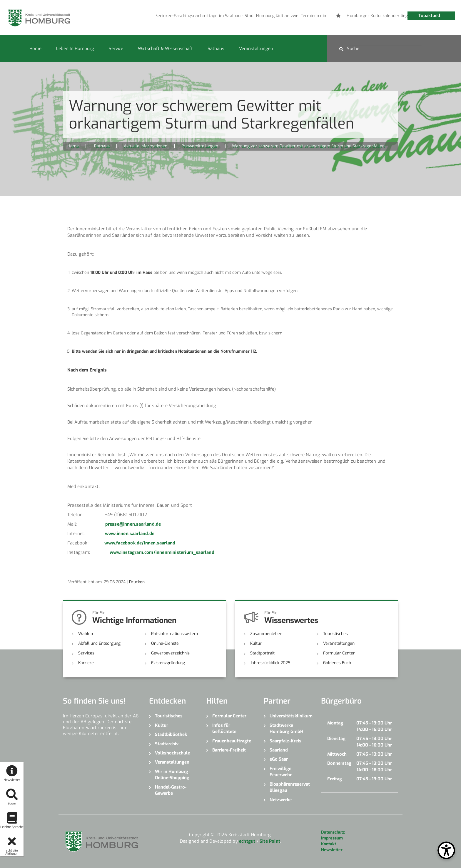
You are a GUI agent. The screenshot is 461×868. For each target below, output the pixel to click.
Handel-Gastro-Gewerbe (171, 790)
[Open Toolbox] (446, 850)
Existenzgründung (168, 663)
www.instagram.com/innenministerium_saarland (162, 552)
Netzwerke (281, 800)
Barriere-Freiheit (229, 750)
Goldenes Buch (337, 663)
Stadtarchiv (167, 744)
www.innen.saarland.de (130, 534)
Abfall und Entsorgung (99, 643)
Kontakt (329, 844)
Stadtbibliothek (171, 734)
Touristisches (335, 634)
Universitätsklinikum (291, 716)
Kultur (256, 643)
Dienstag (336, 739)
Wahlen (86, 634)
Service (116, 49)
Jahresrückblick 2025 (270, 663)
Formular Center (339, 653)
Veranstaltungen (256, 49)
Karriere (86, 663)
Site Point (270, 841)
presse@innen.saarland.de (133, 524)
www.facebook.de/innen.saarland (140, 543)
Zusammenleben (266, 634)
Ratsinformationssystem (174, 634)
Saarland (279, 750)
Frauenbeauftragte (232, 741)
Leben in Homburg (75, 49)
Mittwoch (337, 754)
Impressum (332, 838)
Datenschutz (333, 832)
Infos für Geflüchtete (224, 728)
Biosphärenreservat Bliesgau (290, 787)
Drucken (137, 582)
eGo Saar (279, 759)
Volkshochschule (172, 753)
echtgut (247, 841)
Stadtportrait (262, 653)
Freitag (335, 779)
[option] (218, 16)
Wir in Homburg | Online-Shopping (173, 775)
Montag (335, 723)
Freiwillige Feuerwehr (281, 772)
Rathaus (216, 49)
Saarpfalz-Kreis (285, 741)
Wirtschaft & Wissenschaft (165, 49)
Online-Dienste (165, 643)
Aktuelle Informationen (146, 146)
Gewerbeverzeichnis (170, 653)
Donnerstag (339, 763)
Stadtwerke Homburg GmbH (287, 728)
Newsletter (332, 850)
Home (35, 49)
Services (86, 653)
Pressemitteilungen (200, 146)
